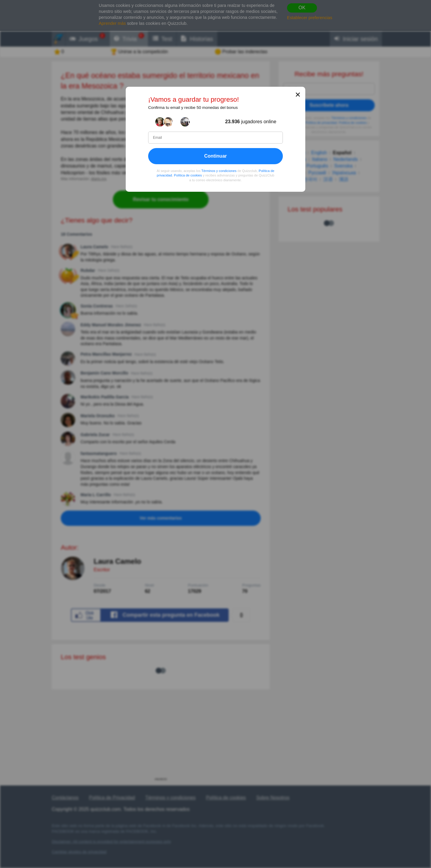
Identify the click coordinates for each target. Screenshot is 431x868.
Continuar (215, 156)
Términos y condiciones (219, 171)
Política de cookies (188, 176)
